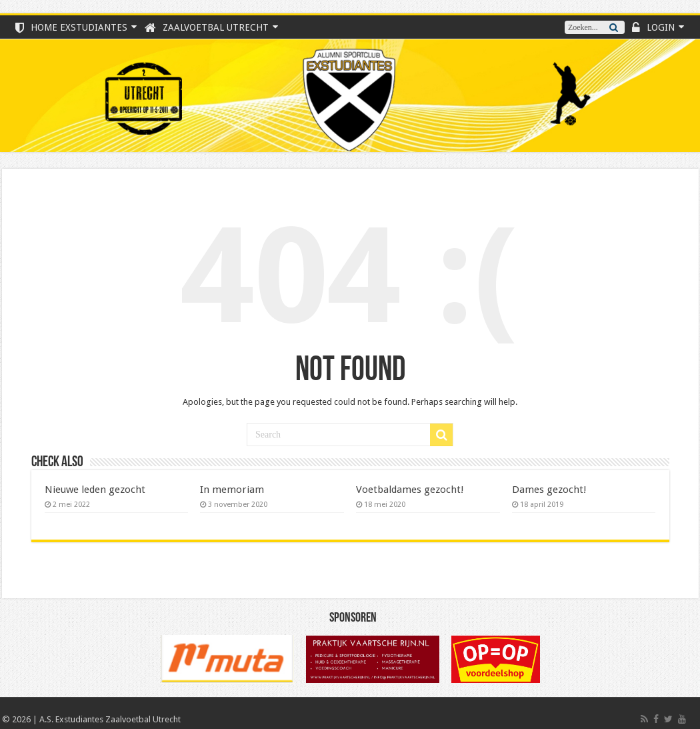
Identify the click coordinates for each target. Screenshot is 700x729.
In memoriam (232, 490)
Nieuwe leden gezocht (95, 490)
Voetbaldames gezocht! (410, 490)
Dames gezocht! (549, 490)
